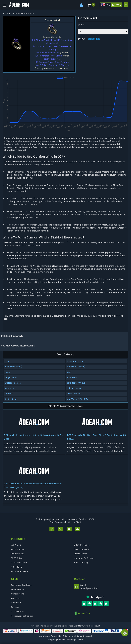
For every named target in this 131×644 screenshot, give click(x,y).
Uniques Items (74, 388)
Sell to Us (15, 607)
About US (15, 598)
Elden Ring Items (82, 549)
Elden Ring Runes (82, 545)
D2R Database (18, 611)
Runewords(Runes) (76, 361)
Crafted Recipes (13, 383)
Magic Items (11, 377)
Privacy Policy (17, 589)
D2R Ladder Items (19, 563)
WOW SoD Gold (18, 549)
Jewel (7, 372)
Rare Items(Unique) (76, 383)
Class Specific (74, 394)
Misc (69, 372)
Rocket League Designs (22, 616)
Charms (9, 394)
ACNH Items (17, 567)
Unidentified (11, 399)
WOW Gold (16, 545)
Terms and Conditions (21, 585)
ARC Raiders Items (20, 571)
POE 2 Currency (81, 563)
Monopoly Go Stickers (84, 558)
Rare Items (72, 377)
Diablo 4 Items (81, 554)
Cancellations (18, 594)
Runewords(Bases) (76, 367)
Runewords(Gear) (13, 367)
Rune (7, 361)
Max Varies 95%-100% (77, 399)
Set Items (9, 388)
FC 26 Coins (16, 558)
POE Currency (17, 554)
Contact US (16, 603)
